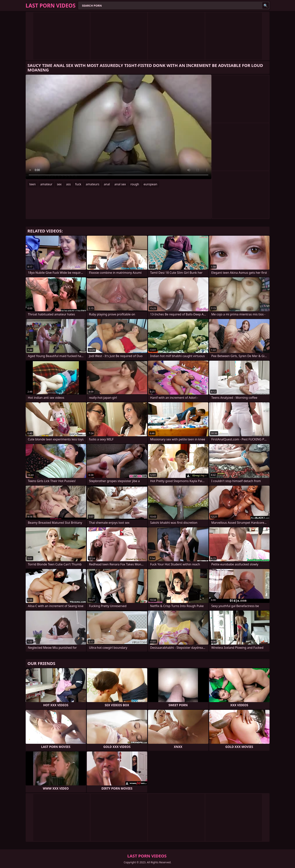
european (151, 184)
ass (68, 184)
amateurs (92, 184)
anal (107, 184)
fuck (78, 184)
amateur (46, 184)
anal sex (120, 184)
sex (59, 184)
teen (33, 184)
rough (135, 184)
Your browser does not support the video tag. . (119, 127)
